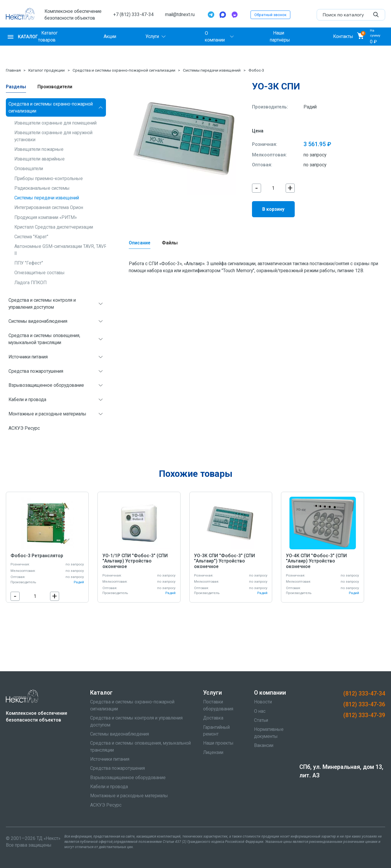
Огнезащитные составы (40, 273)
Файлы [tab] (170, 243)
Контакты (343, 36)
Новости (263, 702)
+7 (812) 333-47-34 (133, 14)
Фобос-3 (256, 70)
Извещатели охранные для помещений (55, 123)
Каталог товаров (48, 37)
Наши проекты (218, 743)
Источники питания (28, 357)
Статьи (261, 720)
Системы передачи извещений (212, 70)
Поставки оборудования (218, 705)
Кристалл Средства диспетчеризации (54, 227)
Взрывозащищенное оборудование (46, 385)
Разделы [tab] (16, 87)
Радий (310, 107)
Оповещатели (29, 169)
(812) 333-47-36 (364, 704)
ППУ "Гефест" (29, 263)
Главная (13, 70)
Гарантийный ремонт (216, 731)
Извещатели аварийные (40, 159)
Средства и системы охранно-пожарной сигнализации (124, 70)
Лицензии (213, 752)
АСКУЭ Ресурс (24, 428)
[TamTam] (234, 15)
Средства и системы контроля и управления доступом (42, 303)
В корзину (273, 209)
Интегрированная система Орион (49, 207)
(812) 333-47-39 (364, 715)
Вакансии (264, 745)
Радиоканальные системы (42, 188)
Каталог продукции (47, 70)
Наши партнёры (280, 37)
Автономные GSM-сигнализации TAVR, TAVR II (61, 250)
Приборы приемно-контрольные (49, 178)
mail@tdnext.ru (180, 14)
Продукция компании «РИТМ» (46, 217)
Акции (110, 36)
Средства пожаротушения (36, 371)
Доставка (213, 718)
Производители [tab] (55, 87)
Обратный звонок (270, 15)
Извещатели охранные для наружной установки (53, 136)
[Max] (223, 15)
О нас (260, 711)
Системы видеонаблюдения (38, 321)
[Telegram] (211, 15)
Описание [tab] (140, 243)
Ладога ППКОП (30, 283)
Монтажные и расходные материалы (47, 414)
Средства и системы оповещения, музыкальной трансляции (44, 339)
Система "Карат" (31, 237)
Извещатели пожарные (39, 149)
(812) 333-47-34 (364, 694)
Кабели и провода (27, 400)
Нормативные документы (269, 733)
